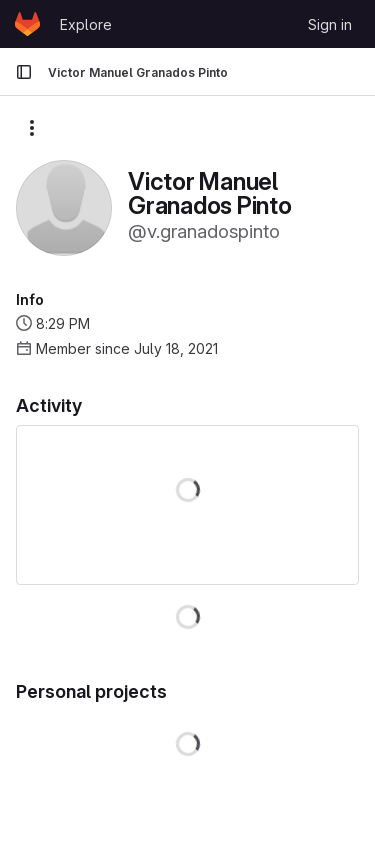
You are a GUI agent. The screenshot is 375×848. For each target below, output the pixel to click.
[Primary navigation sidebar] (24, 72)
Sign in (330, 24)
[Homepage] (27, 24)
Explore (86, 24)
